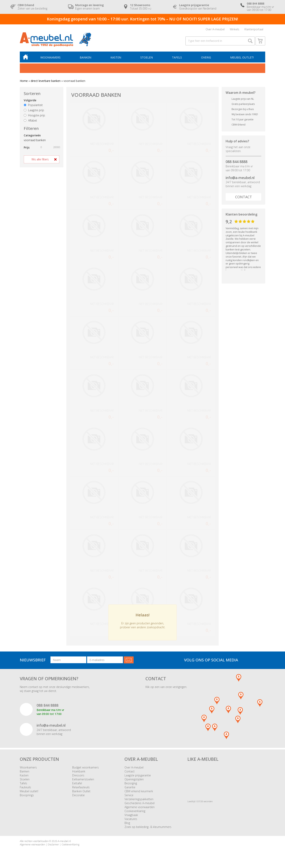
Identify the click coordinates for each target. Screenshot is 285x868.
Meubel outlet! (242, 57)
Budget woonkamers (85, 767)
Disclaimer (53, 845)
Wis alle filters (40, 159)
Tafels (177, 57)
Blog (127, 823)
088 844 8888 (237, 162)
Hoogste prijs (34, 115)
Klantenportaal (254, 29)
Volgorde (30, 100)
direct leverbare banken (46, 81)
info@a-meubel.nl (240, 178)
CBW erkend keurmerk (139, 791)
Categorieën (32, 135)
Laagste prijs (34, 110)
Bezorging (131, 783)
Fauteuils (25, 787)
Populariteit (33, 105)
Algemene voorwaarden (140, 807)
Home (24, 81)
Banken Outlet (81, 791)
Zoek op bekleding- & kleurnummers (148, 827)
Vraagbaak (131, 815)
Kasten (116, 57)
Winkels (235, 29)
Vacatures (131, 819)
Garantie (130, 787)
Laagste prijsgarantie (138, 775)
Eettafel (77, 783)
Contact (244, 197)
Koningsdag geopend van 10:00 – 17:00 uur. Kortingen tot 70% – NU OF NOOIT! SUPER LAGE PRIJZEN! (142, 19)
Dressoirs (78, 775)
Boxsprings (27, 795)
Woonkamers (50, 57)
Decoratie (78, 795)
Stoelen (147, 57)
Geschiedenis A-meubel (140, 803)
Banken (85, 57)
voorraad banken (35, 140)
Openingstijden (134, 779)
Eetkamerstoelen (83, 779)
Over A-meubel (215, 29)
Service (129, 795)
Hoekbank (79, 771)
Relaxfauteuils (81, 787)
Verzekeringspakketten (139, 799)
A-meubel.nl (64, 841)
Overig (206, 57)
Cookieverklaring (135, 811)
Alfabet (30, 120)
